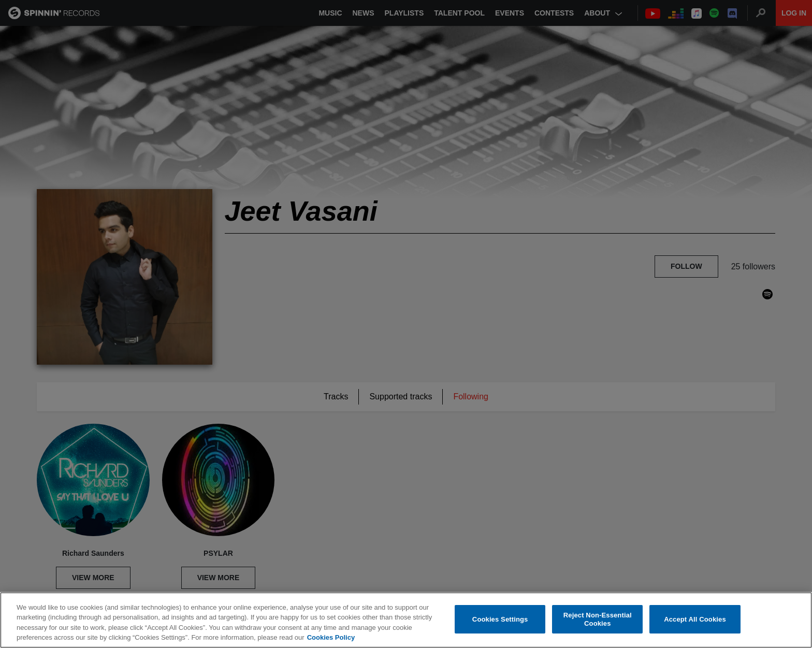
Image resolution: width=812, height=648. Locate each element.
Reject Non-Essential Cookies (598, 620)
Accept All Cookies (695, 619)
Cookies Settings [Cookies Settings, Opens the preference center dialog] (500, 619)
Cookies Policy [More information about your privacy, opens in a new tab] (331, 638)
